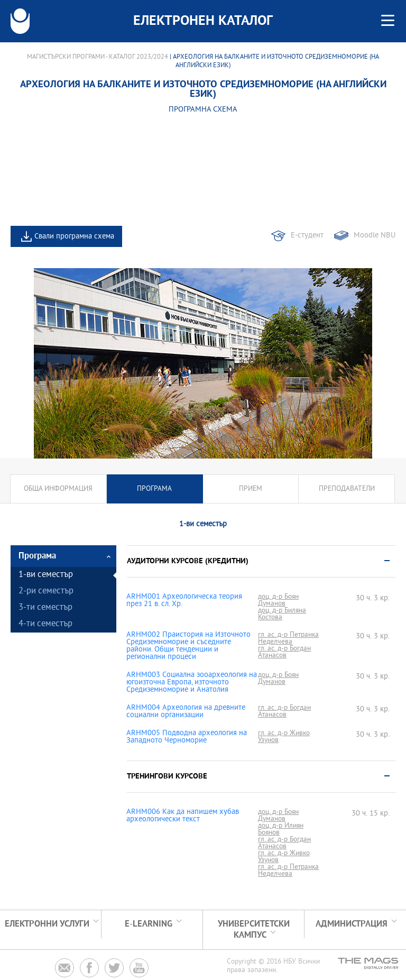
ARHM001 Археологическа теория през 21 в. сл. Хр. (184, 601)
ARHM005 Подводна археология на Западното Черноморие (187, 737)
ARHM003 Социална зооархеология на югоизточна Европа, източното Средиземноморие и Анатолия (192, 683)
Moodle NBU (375, 236)
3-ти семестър (45, 608)
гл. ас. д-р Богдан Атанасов (284, 652)
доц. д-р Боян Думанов (278, 600)
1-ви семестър (46, 575)
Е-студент (307, 236)
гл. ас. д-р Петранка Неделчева (288, 638)
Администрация (352, 924)
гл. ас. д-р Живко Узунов (284, 737)
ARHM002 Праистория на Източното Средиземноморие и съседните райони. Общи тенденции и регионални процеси (188, 646)
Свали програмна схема (74, 237)
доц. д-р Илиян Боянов (281, 829)
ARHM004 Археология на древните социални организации (186, 712)
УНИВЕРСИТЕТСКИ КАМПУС (254, 930)
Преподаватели (347, 489)
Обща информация (58, 489)
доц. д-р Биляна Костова (282, 614)
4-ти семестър (45, 624)
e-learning (149, 924)
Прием (251, 489)
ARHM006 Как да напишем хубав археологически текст (183, 816)
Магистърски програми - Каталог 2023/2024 (98, 57)
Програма (154, 489)
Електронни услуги (47, 924)
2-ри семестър (46, 592)
